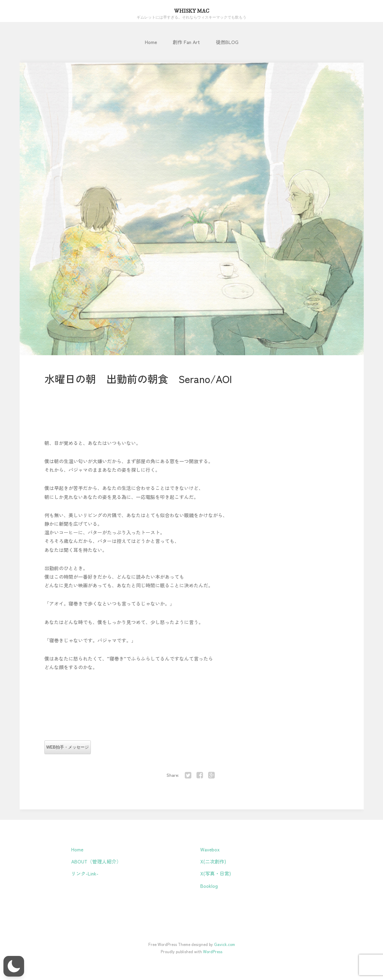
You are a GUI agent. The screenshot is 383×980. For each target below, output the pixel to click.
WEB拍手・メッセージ (68, 747)
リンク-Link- (85, 873)
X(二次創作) (213, 861)
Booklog (209, 886)
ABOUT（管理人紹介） (96, 861)
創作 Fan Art (186, 42)
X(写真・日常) (216, 873)
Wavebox (210, 849)
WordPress (213, 951)
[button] (14, 966)
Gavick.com (225, 944)
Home (151, 42)
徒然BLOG (227, 42)
